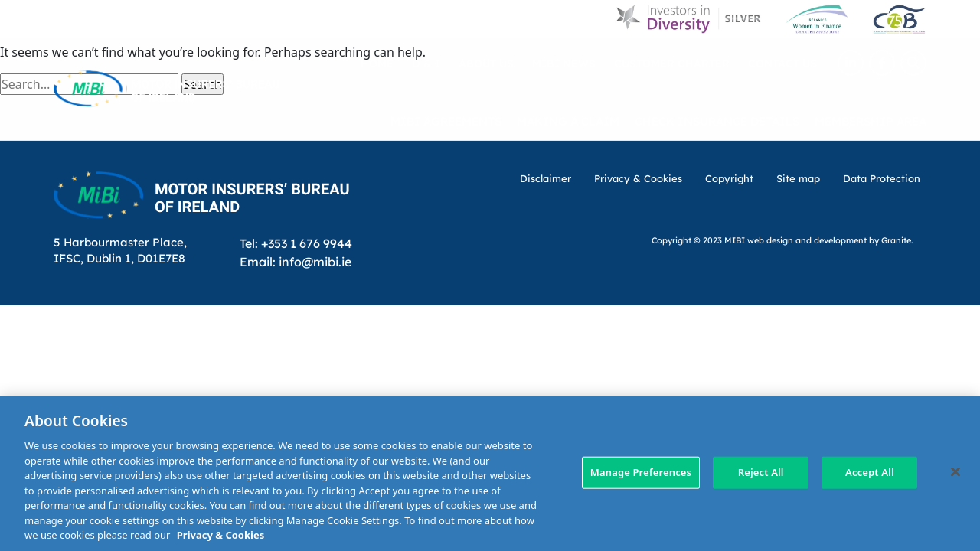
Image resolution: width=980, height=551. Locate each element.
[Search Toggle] (913, 63)
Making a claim (568, 121)
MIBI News (564, 63)
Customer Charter (672, 63)
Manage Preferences (641, 472)
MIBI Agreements (446, 121)
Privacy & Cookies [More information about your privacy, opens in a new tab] (220, 535)
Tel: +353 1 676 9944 (296, 243)
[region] (490, 474)
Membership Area (871, 121)
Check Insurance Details (717, 121)
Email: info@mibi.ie (296, 261)
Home (377, 63)
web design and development (807, 240)
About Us (486, 63)
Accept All (870, 472)
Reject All (761, 472)
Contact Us (782, 63)
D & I (426, 63)
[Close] (955, 472)
